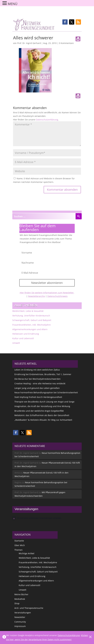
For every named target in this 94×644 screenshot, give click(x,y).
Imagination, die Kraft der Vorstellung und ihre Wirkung (42, 406)
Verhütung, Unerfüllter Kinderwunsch (31, 316)
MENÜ (13, 4)
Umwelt (16, 343)
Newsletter (20, 617)
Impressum (20, 626)
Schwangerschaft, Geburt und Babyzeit (32, 320)
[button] (65, 22)
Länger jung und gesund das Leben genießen (37, 388)
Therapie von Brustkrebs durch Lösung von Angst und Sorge (44, 402)
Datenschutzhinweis (57, 296)
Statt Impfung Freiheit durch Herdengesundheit (38, 397)
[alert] (47, 518)
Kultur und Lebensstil (23, 338)
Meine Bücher (21, 594)
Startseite (19, 541)
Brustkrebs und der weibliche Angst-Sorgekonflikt (39, 411)
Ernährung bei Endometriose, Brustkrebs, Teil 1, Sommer (43, 374)
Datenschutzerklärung (47, 120)
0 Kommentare (66, 43)
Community (20, 622)
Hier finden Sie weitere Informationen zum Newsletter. (47, 293)
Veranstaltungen (23, 613)
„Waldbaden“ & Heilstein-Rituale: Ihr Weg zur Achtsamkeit (43, 420)
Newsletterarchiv (37, 296)
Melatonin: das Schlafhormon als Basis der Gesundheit (42, 415)
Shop (17, 603)
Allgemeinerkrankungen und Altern (30, 329)
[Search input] (44, 216)
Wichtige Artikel (27, 553)
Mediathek (20, 599)
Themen (18, 550)
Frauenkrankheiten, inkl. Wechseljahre (31, 325)
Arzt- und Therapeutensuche (29, 608)
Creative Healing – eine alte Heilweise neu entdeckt (40, 383)
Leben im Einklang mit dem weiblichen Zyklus (37, 370)
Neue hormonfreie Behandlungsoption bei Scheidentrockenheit (46, 392)
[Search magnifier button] (79, 216)
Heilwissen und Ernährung (26, 334)
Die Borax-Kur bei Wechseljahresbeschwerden (37, 379)
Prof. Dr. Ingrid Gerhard (29, 43)
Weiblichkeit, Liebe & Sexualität (28, 311)
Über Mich (20, 545)
